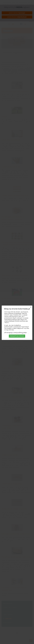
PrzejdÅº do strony (17, 336)
